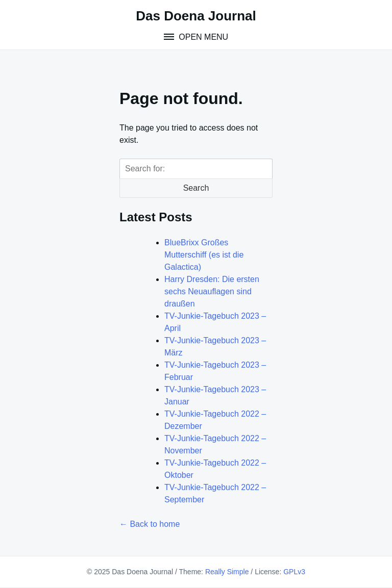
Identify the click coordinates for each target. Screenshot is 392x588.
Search (196, 188)
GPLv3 (294, 572)
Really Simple (227, 572)
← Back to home (150, 524)
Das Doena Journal (196, 16)
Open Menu (202, 37)
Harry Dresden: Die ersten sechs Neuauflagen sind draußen (212, 291)
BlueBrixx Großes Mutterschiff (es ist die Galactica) (204, 255)
